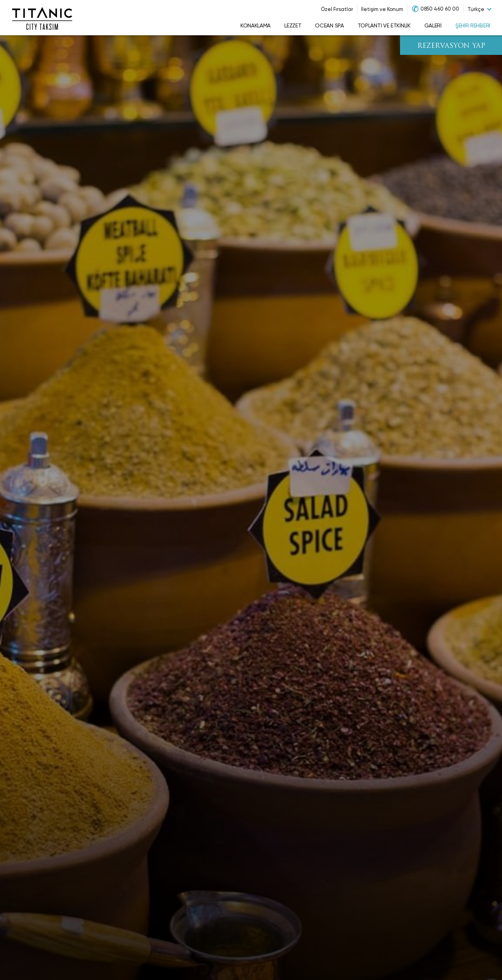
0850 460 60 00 (440, 9)
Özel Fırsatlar (337, 9)
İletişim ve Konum (382, 9)
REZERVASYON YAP (451, 46)
